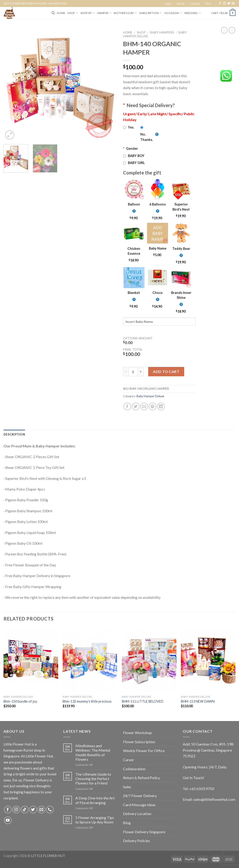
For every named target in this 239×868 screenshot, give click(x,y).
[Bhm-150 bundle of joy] (31, 660)
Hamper (104, 13)
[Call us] (50, 810)
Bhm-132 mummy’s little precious (87, 701)
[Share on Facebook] (127, 406)
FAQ (208, 3)
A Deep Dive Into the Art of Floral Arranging (95, 800)
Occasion (173, 13)
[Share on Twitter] (136, 406)
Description (14, 434)
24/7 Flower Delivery (140, 796)
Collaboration (134, 769)
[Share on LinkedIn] (161, 406)
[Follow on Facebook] (220, 3)
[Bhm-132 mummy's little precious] (90, 660)
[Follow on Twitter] (229, 3)
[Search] (53, 13)
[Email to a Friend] (144, 406)
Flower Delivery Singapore (144, 832)
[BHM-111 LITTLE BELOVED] (149, 660)
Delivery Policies (136, 841)
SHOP (73, 13)
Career (128, 760)
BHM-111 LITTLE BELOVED (143, 701)
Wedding (193, 13)
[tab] (14, 434)
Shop (141, 32)
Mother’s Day (125, 13)
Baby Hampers (162, 32)
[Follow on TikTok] (25, 810)
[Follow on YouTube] (8, 820)
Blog (127, 823)
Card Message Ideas (139, 805)
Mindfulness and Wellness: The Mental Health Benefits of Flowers (93, 752)
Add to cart (166, 371)
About (180, 3)
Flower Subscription (139, 742)
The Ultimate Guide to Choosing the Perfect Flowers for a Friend (93, 779)
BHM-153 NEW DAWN (198, 701)
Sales (127, 787)
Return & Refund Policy (141, 778)
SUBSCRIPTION (151, 13)
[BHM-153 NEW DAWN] (208, 660)
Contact (195, 3)
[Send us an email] (233, 3)
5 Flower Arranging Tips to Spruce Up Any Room (95, 820)
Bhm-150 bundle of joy (20, 701)
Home (128, 32)
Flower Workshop (137, 733)
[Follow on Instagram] (224, 3)
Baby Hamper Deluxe (150, 396)
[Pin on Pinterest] (153, 406)
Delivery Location (137, 814)
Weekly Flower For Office (144, 751)
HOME (61, 13)
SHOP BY (88, 13)
